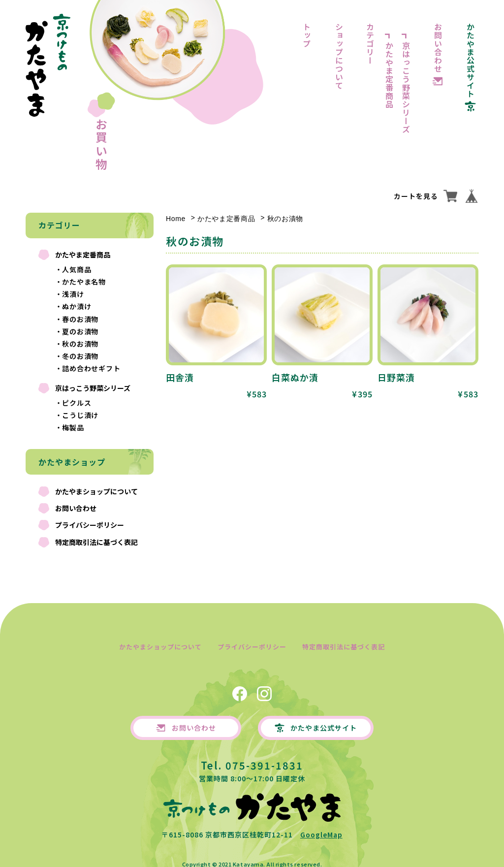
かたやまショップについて (96, 491)
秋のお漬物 (80, 344)
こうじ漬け (80, 415)
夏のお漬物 (80, 331)
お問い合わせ (438, 48)
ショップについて (339, 56)
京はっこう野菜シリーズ (406, 87)
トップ (307, 35)
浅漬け (73, 294)
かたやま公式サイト (471, 60)
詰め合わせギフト (92, 368)
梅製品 (73, 427)
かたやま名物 (84, 282)
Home (176, 219)
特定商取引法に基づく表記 (96, 542)
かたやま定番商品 (389, 75)
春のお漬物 (80, 319)
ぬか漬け (77, 306)
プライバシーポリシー (90, 525)
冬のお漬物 (80, 356)
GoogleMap (321, 827)
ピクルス (77, 403)
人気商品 (77, 269)
